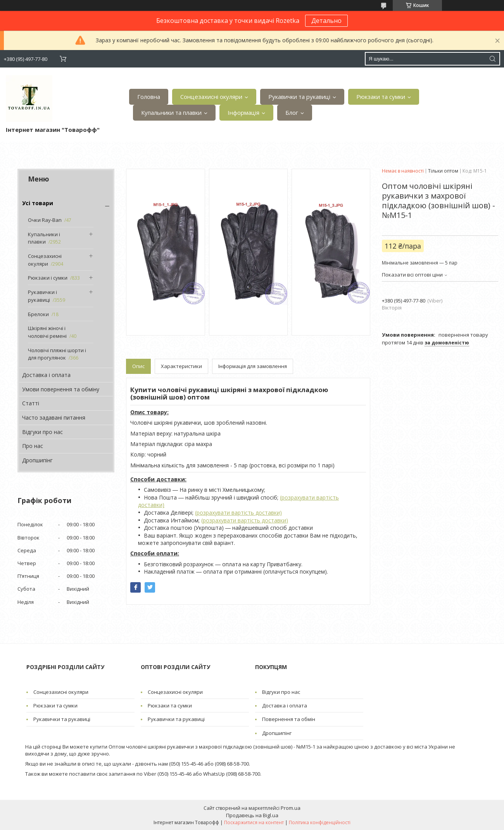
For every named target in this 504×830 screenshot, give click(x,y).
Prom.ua (291, 808)
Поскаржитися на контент (254, 822)
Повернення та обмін (289, 719)
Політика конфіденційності (320, 822)
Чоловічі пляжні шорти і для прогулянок (57, 354)
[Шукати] (492, 59)
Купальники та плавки (171, 112)
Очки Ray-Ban (45, 220)
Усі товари (38, 203)
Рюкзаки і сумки (48, 278)
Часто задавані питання (54, 418)
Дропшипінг (37, 460)
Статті (31, 403)
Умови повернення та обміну (61, 389)
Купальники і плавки (44, 238)
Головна (149, 97)
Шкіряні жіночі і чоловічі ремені (47, 332)
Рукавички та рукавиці (299, 97)
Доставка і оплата (46, 375)
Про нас (33, 446)
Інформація (243, 112)
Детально (326, 21)
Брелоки (38, 314)
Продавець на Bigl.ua (252, 815)
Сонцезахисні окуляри (211, 97)
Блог (292, 112)
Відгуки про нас (42, 432)
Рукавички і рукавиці (42, 296)
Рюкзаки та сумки (381, 97)
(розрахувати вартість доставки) (238, 513)
